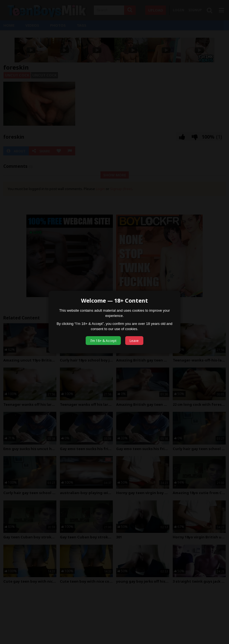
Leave (134, 341)
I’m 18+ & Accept (103, 341)
